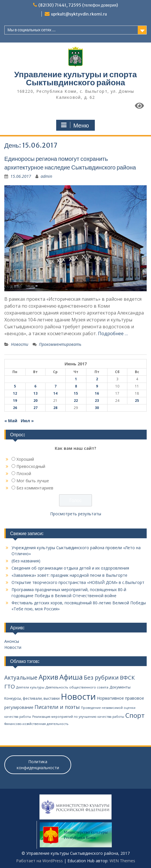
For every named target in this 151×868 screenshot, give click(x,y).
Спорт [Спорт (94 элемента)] (135, 715)
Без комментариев (35, 488)
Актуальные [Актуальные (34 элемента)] (21, 678)
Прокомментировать (60, 344)
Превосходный (31, 466)
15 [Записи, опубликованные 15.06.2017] (76, 393)
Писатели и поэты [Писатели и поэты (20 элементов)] (57, 707)
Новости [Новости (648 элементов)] (78, 697)
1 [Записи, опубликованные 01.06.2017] (76, 379)
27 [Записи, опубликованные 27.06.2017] (35, 408)
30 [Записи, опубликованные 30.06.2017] (97, 408)
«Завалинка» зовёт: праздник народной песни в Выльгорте (69, 575)
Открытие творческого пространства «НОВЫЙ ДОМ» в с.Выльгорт (78, 582)
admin (46, 176)
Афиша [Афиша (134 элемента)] (71, 677)
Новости (20, 344)
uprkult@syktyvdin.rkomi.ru (79, 14)
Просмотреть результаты (76, 514)
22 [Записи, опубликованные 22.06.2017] (76, 401)
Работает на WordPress (39, 861)
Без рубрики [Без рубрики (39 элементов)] (101, 677)
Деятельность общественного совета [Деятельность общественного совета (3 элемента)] (77, 687)
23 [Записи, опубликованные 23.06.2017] (97, 401)
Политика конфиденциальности (38, 765)
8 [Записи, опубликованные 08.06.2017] (76, 386)
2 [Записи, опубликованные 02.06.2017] (97, 379)
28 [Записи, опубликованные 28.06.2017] (55, 408)
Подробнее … (113, 333)
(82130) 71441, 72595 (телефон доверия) (78, 5)
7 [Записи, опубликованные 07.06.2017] (55, 386)
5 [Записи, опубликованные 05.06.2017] (15, 386)
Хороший (25, 459)
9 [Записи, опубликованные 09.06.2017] (97, 386)
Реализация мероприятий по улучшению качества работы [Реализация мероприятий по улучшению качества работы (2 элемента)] (78, 717)
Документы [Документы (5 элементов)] (120, 687)
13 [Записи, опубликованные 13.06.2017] (35, 393)
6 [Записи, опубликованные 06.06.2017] (35, 386)
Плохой (24, 473)
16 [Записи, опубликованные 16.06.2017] (97, 393)
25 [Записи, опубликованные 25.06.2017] (137, 401)
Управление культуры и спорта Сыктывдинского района (75, 78)
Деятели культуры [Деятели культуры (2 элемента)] (30, 687)
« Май (11, 421)
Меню (75, 125)
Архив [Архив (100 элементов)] (48, 677)
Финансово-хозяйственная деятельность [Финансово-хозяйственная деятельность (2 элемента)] (36, 724)
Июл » (27, 421)
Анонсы (12, 641)
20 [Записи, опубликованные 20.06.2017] (35, 401)
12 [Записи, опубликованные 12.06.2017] (15, 393)
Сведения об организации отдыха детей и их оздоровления (70, 568)
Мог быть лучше (33, 481)
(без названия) (26, 561)
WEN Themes (122, 861)
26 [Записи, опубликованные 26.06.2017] (15, 408)
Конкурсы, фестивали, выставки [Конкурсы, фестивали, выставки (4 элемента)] (32, 698)
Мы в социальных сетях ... (32, 30)
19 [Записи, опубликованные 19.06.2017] (15, 401)
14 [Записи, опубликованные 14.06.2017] (55, 393)
